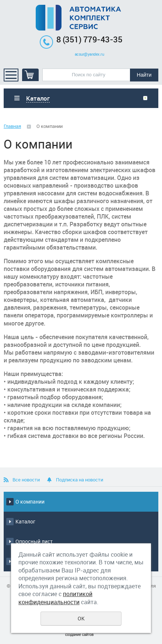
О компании (30, 502)
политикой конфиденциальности (55, 598)
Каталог (25, 521)
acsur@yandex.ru (89, 54)
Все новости (26, 480)
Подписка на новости (80, 480)
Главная (12, 126)
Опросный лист (34, 541)
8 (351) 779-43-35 (89, 39)
